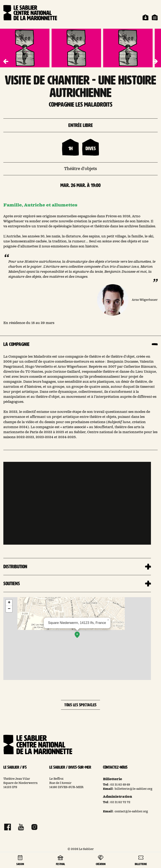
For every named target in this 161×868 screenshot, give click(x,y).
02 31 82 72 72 (120, 802)
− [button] (9, 609)
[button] (155, 61)
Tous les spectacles (80, 705)
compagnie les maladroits (81, 105)
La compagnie (16, 344)
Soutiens (12, 584)
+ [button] (9, 603)
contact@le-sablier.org (131, 812)
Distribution (15, 567)
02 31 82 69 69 (120, 785)
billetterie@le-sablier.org (134, 789)
